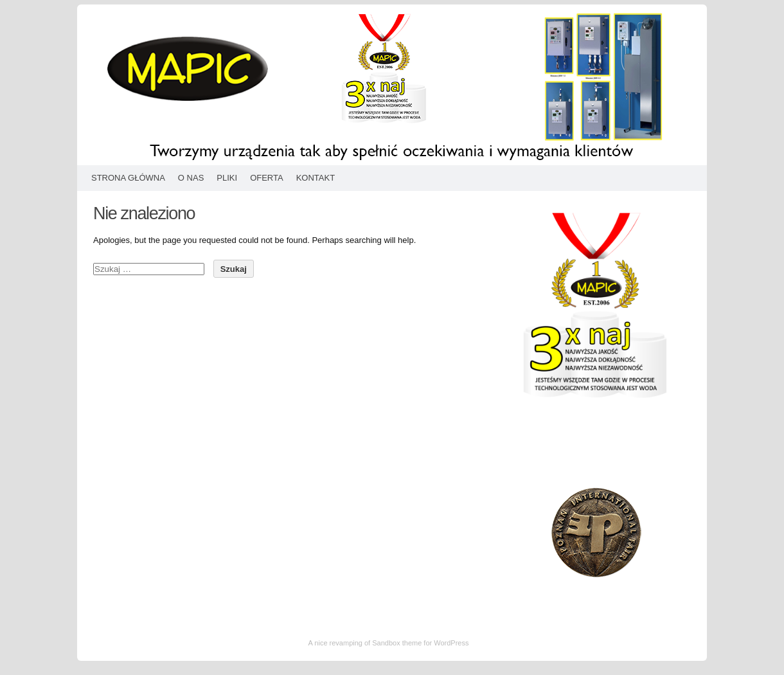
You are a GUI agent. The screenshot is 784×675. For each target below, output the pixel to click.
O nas (191, 178)
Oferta (267, 178)
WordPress (451, 643)
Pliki (227, 178)
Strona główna (128, 178)
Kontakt (316, 178)
